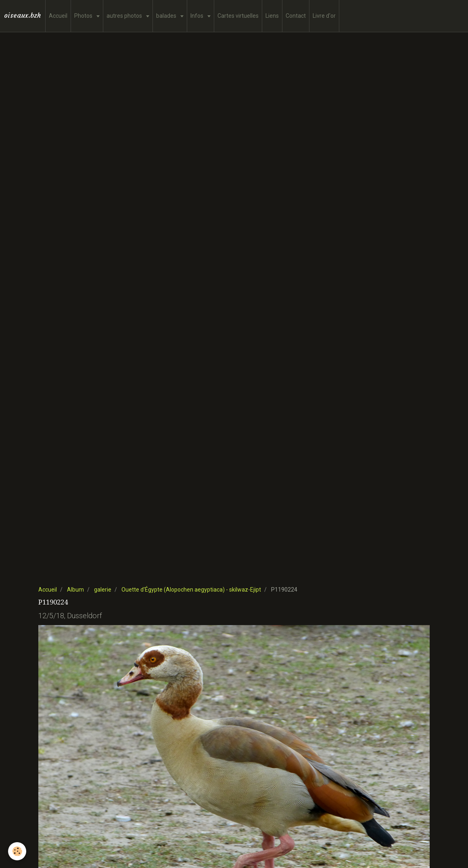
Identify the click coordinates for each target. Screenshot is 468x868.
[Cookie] (17, 851)
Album (75, 590)
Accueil (58, 16)
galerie (103, 590)
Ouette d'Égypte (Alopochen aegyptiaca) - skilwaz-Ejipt (191, 590)
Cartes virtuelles (238, 16)
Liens (272, 16)
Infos (197, 16)
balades (167, 16)
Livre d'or (324, 16)
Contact (296, 16)
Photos (84, 16)
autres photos (125, 16)
